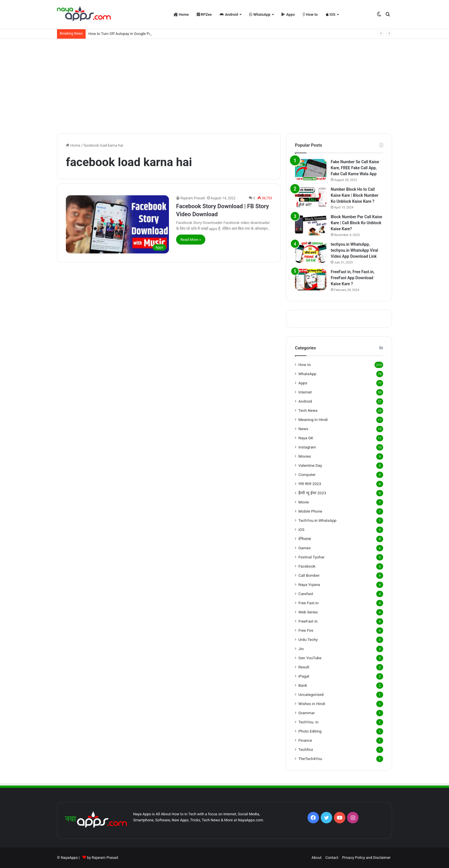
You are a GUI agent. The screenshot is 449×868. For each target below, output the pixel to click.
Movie (304, 502)
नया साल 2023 (310, 484)
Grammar (307, 713)
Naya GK (306, 438)
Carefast (306, 594)
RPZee (204, 14)
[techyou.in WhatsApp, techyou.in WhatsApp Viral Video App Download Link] (311, 252)
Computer (307, 475)
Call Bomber (309, 575)
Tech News (308, 410)
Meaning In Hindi (313, 420)
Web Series (308, 612)
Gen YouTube (310, 658)
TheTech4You (310, 759)
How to (310, 14)
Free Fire (306, 630)
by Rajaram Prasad (103, 858)
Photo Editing (310, 731)
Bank (303, 685)
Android (229, 14)
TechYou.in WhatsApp (317, 520)
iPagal (304, 676)
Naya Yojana (309, 584)
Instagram (307, 447)
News (303, 429)
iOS (331, 14)
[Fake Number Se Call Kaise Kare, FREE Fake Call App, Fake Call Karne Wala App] (311, 170)
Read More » (191, 240)
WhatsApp (260, 14)
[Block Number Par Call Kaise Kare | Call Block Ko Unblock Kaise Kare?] (311, 225)
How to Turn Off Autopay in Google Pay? (122, 34)
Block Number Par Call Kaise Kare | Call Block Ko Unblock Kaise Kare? (357, 223)
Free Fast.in (308, 603)
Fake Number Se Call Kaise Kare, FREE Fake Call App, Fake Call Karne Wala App (355, 168)
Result (304, 667)
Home (181, 14)
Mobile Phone (310, 511)
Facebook (307, 566)
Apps (288, 14)
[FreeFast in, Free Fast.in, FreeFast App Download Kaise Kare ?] (311, 280)
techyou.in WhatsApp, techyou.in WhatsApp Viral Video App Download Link (354, 250)
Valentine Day (310, 465)
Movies (305, 456)
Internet (305, 392)
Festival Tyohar (311, 557)
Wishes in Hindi (312, 704)
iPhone (305, 539)
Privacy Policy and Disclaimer (366, 858)
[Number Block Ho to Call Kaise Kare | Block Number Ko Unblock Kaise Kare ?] (311, 197)
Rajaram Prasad (193, 198)
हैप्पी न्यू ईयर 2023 (312, 493)
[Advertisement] (224, 85)
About (317, 858)
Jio (301, 649)
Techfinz (306, 749)
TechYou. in (308, 722)
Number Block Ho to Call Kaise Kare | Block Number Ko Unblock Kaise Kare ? (355, 195)
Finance (305, 740)
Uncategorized (311, 694)
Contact (332, 858)
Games (305, 548)
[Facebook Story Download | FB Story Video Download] (117, 224)
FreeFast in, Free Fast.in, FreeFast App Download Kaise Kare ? (353, 278)
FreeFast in (308, 621)
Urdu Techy (308, 639)
